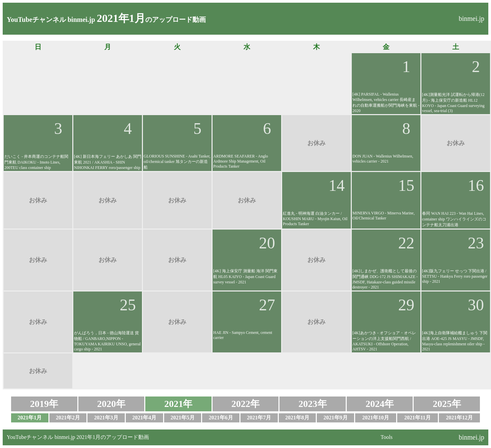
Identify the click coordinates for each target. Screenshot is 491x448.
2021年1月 (30, 418)
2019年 (44, 404)
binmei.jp (471, 19)
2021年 (178, 404)
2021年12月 (459, 418)
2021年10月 (376, 418)
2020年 (111, 404)
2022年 (245, 404)
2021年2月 (68, 418)
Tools (387, 437)
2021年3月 (106, 418)
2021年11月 (418, 418)
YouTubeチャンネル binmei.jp (51, 20)
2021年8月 (297, 418)
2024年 (380, 404)
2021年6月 (221, 418)
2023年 (313, 404)
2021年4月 (144, 418)
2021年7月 (259, 418)
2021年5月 (183, 418)
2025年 (447, 404)
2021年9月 (336, 418)
